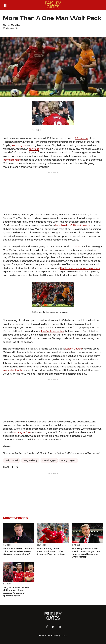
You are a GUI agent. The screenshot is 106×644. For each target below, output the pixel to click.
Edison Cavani (73, 349)
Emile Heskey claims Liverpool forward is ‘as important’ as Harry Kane (51, 551)
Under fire (76, 247)
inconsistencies (12, 160)
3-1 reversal (82, 138)
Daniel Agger (49, 460)
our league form (22, 432)
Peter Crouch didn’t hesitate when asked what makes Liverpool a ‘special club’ (18, 551)
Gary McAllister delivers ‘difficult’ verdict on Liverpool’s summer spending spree (16, 592)
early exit (34, 149)
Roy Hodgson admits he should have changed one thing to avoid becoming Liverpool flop (86, 553)
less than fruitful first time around (74, 225)
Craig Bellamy (30, 460)
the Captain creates (53, 331)
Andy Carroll (11, 460)
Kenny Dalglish (69, 460)
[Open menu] (6, 5)
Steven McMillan (12, 25)
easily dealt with (12, 370)
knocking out (19, 145)
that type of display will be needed (80, 268)
